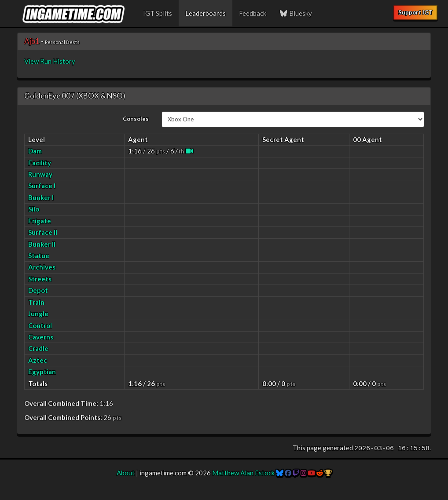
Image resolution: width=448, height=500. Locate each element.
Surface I (42, 186)
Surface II (43, 232)
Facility (40, 163)
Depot (38, 290)
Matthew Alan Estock (243, 473)
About (126, 473)
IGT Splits (158, 13)
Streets (40, 279)
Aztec (38, 360)
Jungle (38, 314)
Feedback (253, 13)
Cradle (38, 348)
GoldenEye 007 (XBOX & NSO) (75, 96)
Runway (40, 174)
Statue (39, 255)
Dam (35, 151)
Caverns (41, 337)
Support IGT (415, 12)
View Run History (50, 61)
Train (36, 302)
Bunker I (41, 197)
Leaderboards (206, 13)
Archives (42, 267)
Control (40, 325)
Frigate (40, 221)
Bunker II (42, 244)
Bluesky (296, 13)
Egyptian (42, 372)
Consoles (136, 119)
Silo (34, 209)
